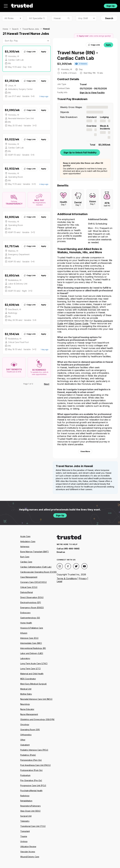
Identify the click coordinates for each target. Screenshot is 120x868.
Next (47, 384)
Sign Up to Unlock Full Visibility (80, 153)
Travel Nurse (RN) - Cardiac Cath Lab (78, 55)
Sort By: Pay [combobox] (11, 41)
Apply (44, 52)
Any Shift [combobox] (83, 18)
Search (109, 18)
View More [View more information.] (85, 451)
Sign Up (111, 6)
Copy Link (30, 52)
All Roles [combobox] (9, 18)
